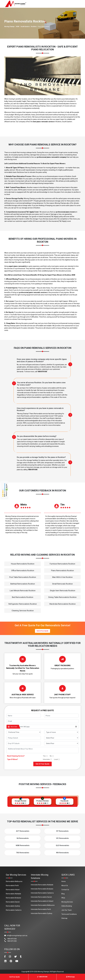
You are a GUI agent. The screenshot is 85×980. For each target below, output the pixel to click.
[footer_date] (48, 727)
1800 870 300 (10, 941)
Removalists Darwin (13, 902)
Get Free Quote (14, 977)
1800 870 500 (42, 372)
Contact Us (65, 890)
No (51, 756)
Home (64, 881)
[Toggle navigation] (80, 4)
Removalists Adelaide (13, 894)
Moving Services (67, 902)
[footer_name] (24, 716)
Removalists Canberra (14, 910)
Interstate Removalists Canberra (42, 893)
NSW (18, 27)
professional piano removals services (33, 292)
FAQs (63, 898)
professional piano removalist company (52, 157)
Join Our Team (67, 910)
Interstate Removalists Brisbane (42, 889)
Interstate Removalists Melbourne (43, 905)
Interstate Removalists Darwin (41, 897)
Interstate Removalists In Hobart (42, 901)
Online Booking (67, 906)
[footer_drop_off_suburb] (24, 743)
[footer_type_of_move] (61, 732)
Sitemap (64, 918)
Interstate (46, 759)
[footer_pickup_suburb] (24, 738)
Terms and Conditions (69, 914)
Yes (44, 756)
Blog (63, 894)
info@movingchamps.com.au (16, 936)
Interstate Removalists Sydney (42, 913)
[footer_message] (42, 750)
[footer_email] (42, 721)
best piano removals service (43, 122)
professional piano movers (66, 212)
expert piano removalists (18, 266)
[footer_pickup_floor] (61, 738)
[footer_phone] (61, 716)
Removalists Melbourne (14, 881)
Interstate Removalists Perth (41, 909)
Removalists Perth (12, 886)
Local (56, 759)
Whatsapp (70, 977)
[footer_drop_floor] (61, 743)
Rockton (34, 27)
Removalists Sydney (13, 906)
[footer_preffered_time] (24, 732)
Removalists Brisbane (13, 898)
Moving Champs (9, 27)
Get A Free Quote (42, 631)
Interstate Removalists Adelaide (42, 885)
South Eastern (25, 27)
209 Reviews (5, 487)
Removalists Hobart (13, 890)
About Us (65, 886)
